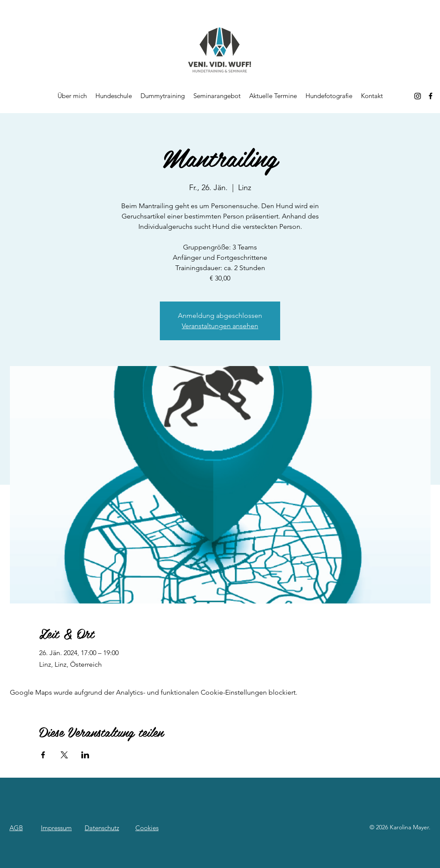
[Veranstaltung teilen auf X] (64, 755)
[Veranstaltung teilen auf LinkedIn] (85, 755)
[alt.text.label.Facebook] (431, 96)
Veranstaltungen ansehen (220, 326)
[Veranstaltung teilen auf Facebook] (43, 755)
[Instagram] (418, 96)
